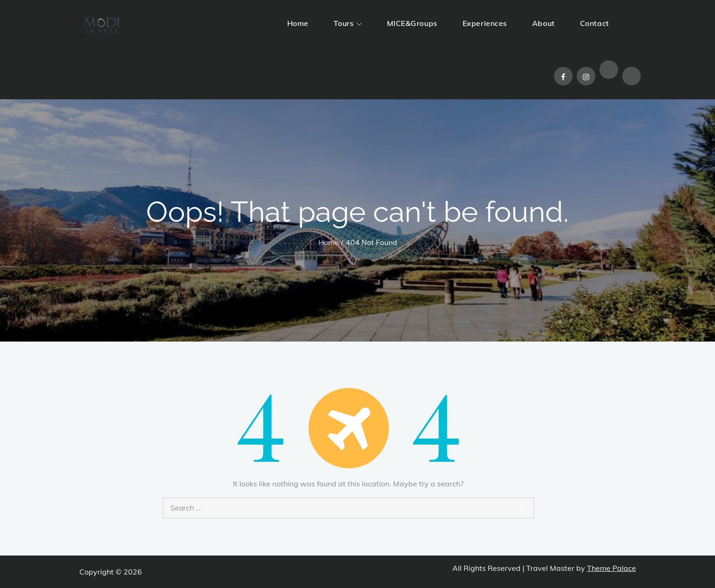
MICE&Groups (412, 23)
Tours (348, 23)
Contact (595, 23)
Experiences (485, 23)
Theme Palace (612, 568)
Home (298, 23)
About (544, 23)
